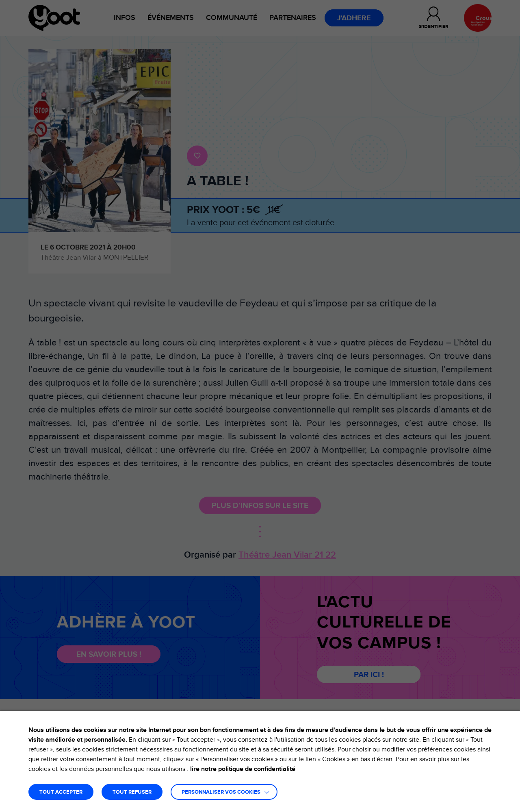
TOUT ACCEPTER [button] (61, 792)
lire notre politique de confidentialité (243, 769)
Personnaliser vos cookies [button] (221, 792)
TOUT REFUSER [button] (132, 792)
